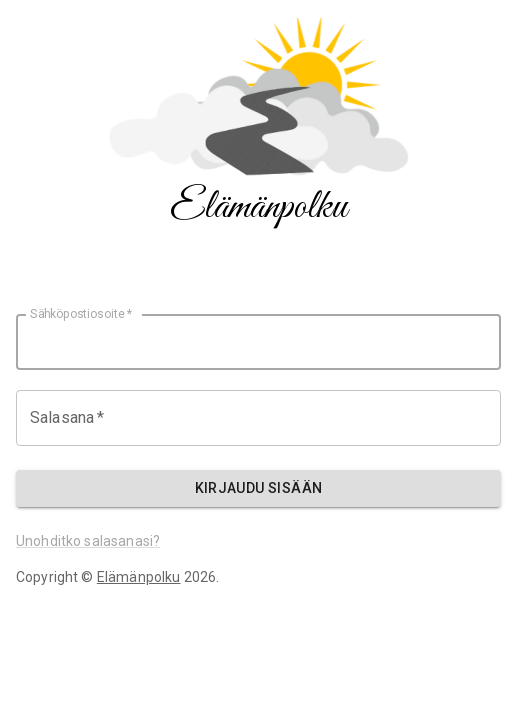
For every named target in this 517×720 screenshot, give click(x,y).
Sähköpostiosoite (81, 314)
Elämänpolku (139, 577)
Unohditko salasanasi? (88, 541)
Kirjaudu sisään (259, 488)
